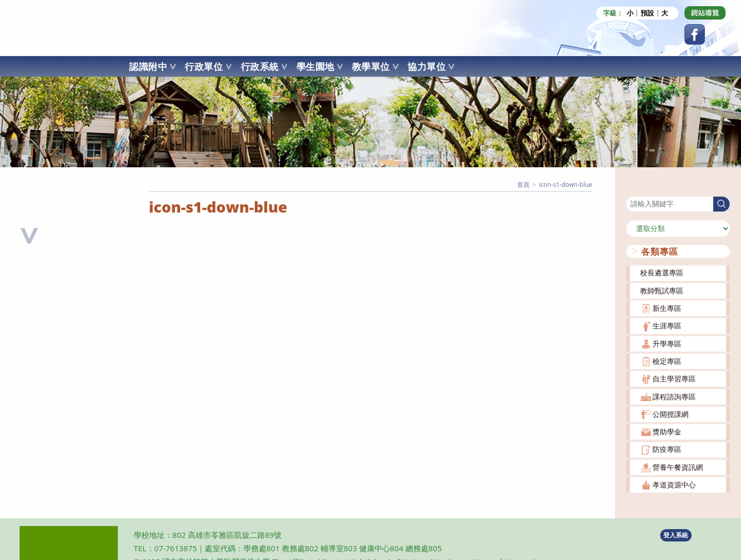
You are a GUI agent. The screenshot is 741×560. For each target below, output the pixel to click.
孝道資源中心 (674, 485)
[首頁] (523, 185)
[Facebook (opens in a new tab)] (695, 34)
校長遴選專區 (662, 273)
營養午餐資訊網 (678, 467)
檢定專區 (667, 361)
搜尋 (633, 190)
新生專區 (667, 308)
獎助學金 (667, 432)
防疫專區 (667, 449)
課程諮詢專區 (674, 396)
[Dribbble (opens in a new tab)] (705, 13)
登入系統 (676, 535)
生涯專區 (667, 326)
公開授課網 (671, 414)
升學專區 (667, 343)
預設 (647, 13)
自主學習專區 (674, 379)
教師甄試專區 (662, 290)
